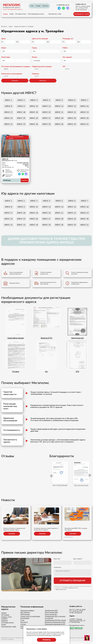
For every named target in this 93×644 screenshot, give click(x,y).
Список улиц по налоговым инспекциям (30, 620)
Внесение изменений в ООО (55, 625)
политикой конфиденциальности (70, 591)
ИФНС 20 (46, 113)
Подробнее (25, 182)
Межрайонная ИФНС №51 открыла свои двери (76, 532)
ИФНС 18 (21, 113)
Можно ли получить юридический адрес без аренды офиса (14, 532)
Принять (46, 640)
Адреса (5, 14)
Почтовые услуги (21, 14)
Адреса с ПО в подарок (6, 620)
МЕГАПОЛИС (12, 5)
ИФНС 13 (46, 107)
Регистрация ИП (51, 617)
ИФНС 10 (34, 107)
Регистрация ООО (51, 615)
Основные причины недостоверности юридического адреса (46, 532)
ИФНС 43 (72, 125)
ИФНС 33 (21, 125)
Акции (11, 14)
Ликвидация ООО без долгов (55, 623)
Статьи (23, 627)
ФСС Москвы (25, 615)
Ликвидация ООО (51, 613)
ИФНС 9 (21, 107)
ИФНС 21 (59, 113)
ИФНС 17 (8, 113)
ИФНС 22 (72, 113)
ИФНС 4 (46, 100)
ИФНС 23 (84, 113)
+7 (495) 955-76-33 (63, 5)
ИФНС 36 (59, 125)
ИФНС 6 (72, 100)
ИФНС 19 (34, 113)
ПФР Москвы (25, 617)
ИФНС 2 (21, 100)
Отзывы (38, 6)
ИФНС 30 (84, 119)
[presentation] (51, 478)
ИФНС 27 (46, 119)
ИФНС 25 (21, 119)
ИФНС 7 (84, 100)
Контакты (45, 6)
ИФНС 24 (8, 119)
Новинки (4, 623)
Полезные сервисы (27, 613)
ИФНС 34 (34, 125)
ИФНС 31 (8, 125)
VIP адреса (5, 617)
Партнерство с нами (55, 14)
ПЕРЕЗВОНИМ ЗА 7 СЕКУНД (82, 14)
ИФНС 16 (84, 107)
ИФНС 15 (72, 107)
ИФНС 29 (72, 119)
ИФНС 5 (59, 100)
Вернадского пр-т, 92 (15, 161)
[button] (50, 492)
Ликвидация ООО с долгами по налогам (55, 620)
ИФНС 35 (46, 125)
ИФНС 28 (59, 119)
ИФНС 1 (8, 100)
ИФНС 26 (34, 119)
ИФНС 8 (8, 107)
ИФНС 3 (34, 100)
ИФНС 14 (59, 107)
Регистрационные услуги (36, 14)
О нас (32, 6)
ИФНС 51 (84, 125)
